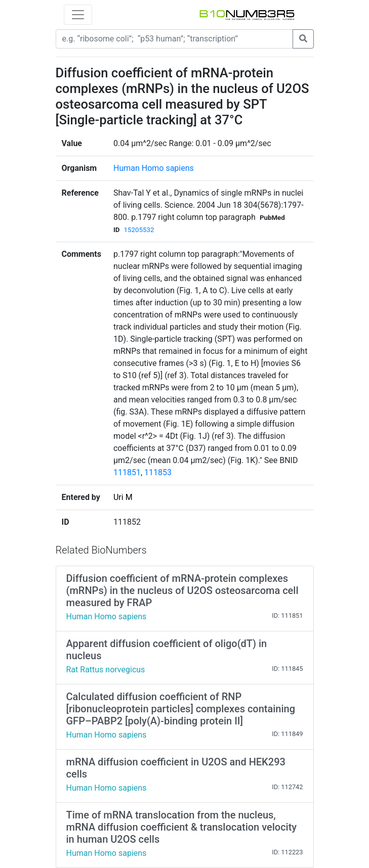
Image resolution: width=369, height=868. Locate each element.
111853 (158, 472)
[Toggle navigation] (78, 15)
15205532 (139, 230)
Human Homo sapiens (154, 168)
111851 (127, 472)
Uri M (123, 497)
